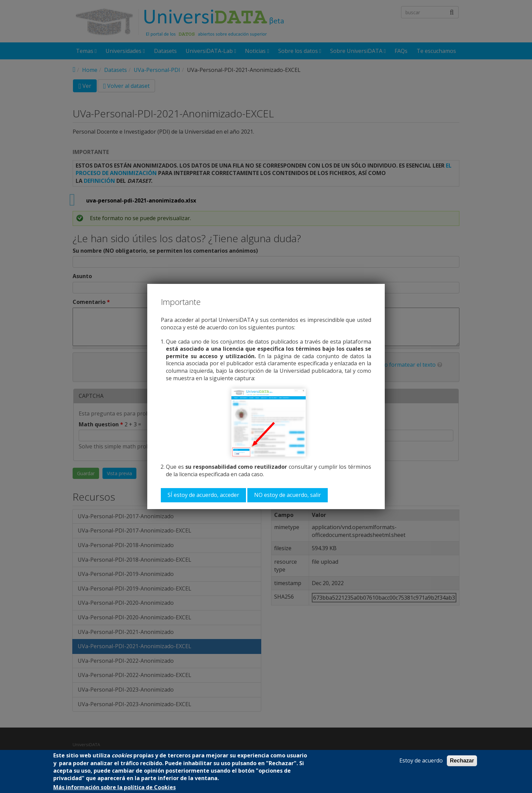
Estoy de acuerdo (421, 761)
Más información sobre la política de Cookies (115, 787)
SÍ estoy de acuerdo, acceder (203, 495)
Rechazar (462, 761)
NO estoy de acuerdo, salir (288, 495)
